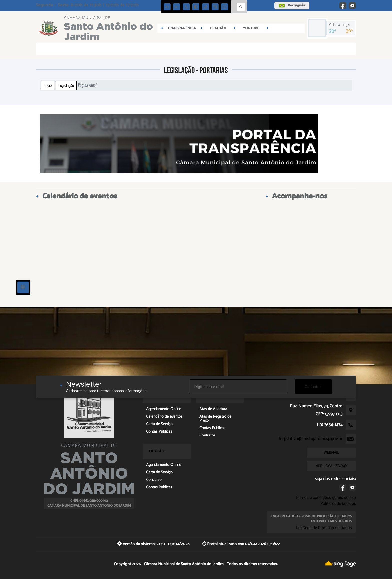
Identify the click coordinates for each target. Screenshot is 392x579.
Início (48, 85)
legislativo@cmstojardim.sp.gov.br (311, 439)
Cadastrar (313, 387)
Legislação (66, 85)
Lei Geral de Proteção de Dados (324, 528)
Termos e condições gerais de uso (326, 498)
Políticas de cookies (338, 504)
